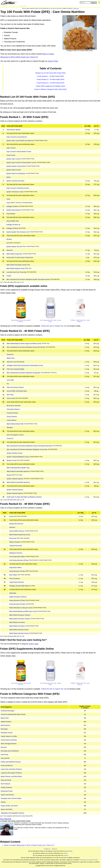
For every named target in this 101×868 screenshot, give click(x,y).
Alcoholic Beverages (8, 711)
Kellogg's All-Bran (12, 206)
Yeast (8, 199)
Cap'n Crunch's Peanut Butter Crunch (19, 152)
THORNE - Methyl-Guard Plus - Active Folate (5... (80, 321)
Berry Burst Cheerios (14, 406)
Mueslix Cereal (12, 460)
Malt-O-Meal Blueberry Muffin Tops (18, 468)
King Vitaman (11, 214)
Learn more (76, 8)
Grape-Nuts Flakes (15, 568)
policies (70, 851)
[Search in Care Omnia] (85, 3)
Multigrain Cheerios (16, 553)
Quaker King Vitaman (13, 210)
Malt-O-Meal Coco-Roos (17, 622)
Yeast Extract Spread (13, 130)
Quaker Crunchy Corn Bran (15, 181)
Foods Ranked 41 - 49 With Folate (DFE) (50, 83)
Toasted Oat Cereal (16, 546)
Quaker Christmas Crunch (15, 192)
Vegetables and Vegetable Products (12, 813)
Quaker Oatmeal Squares (15, 479)
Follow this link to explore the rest (54, 326)
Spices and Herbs (7, 809)
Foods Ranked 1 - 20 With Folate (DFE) (50, 76)
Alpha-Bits (13, 593)
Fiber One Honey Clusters (15, 387)
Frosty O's (10, 438)
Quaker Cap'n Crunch (14, 159)
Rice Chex (10, 395)
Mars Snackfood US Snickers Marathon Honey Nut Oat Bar (26, 347)
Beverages (4, 729)
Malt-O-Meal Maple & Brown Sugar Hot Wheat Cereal (24, 344)
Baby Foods (5, 718)
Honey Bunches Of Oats (17, 571)
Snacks (3, 802)
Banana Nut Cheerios (16, 524)
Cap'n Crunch (11, 148)
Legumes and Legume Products (11, 773)
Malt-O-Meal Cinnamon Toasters (20, 615)
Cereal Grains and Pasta (9, 740)
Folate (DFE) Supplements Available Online (51, 86)
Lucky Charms (12, 420)
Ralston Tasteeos (15, 542)
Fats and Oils (5, 758)
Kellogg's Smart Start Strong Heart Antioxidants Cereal (25, 365)
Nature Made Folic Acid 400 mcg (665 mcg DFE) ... (21, 321)
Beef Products (5, 725)
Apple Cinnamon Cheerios (18, 597)
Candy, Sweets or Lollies (9, 736)
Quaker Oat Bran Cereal (15, 453)
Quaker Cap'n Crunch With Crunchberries (20, 141)
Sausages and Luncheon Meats (11, 798)
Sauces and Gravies (7, 795)
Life (8, 243)
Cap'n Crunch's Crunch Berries (17, 137)
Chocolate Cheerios (13, 409)
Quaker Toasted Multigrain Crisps (18, 457)
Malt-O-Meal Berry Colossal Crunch (21, 608)
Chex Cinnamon (15, 579)
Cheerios (12, 527)
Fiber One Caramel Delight (15, 369)
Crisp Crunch (11, 155)
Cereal (11, 516)
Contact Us (47, 849)
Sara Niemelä (6, 819)
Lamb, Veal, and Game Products (11, 769)
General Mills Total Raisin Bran (17, 391)
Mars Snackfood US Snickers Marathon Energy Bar (24, 373)
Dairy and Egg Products (9, 744)
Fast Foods (4, 755)
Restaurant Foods (7, 791)
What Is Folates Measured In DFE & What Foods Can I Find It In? (29, 845)
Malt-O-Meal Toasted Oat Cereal (20, 535)
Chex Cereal (11, 398)
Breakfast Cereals (7, 733)
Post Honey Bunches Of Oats (19, 560)
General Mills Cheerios (17, 531)
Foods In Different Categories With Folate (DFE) (50, 89)
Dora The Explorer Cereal (15, 435)
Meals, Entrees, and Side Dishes (11, 776)
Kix (8, 384)
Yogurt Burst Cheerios (17, 582)
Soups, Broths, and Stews (9, 806)
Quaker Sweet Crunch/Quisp (16, 173)
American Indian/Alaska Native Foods (13, 714)
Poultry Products (6, 787)
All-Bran (9, 239)
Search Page (53, 61)
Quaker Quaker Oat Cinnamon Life (18, 232)
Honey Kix (10, 354)
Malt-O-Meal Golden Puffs (15, 424)
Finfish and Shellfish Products (11, 762)
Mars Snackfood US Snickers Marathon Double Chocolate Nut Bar (28, 279)
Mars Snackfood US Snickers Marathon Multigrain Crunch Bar (27, 449)
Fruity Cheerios (12, 417)
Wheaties (10, 428)
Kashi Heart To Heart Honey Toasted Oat (20, 258)
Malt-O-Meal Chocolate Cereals (17, 265)
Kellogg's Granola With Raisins (20, 586)
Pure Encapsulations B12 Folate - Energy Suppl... (50, 321)
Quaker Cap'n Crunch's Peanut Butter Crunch (21, 163)
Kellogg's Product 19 (13, 225)
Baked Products (6, 722)
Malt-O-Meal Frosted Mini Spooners (18, 471)
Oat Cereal (13, 538)
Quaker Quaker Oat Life (14, 247)
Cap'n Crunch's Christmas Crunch (18, 188)
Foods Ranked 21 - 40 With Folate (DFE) (50, 79)
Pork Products (6, 784)
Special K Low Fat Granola (16, 362)
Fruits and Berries (7, 766)
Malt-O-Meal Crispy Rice (14, 254)
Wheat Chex (11, 358)
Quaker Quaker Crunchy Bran (16, 166)
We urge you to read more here (89, 860)
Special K (10, 250)
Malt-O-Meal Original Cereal (16, 268)
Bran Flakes (13, 575)
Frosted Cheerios (12, 413)
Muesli (9, 475)
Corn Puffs (10, 380)
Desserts (4, 747)
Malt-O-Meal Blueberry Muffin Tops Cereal (23, 611)
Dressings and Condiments (10, 751)
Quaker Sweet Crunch (14, 170)
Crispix (9, 276)
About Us (54, 849)
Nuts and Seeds (6, 780)
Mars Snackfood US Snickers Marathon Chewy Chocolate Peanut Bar (29, 446)
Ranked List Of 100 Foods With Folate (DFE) (50, 73)
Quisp (8, 177)
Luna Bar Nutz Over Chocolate (16, 272)
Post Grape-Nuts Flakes (17, 557)
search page (34, 644)
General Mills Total (13, 221)
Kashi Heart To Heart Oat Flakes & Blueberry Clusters (24, 497)
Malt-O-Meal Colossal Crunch (19, 630)
